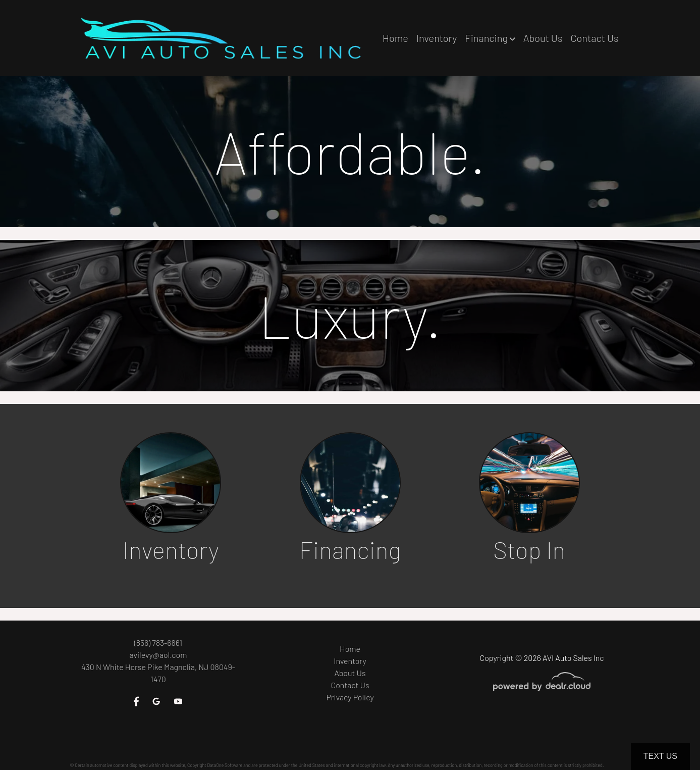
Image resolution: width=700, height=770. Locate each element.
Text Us (660, 756)
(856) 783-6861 (158, 643)
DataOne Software (225, 765)
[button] (490, 38)
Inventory (171, 550)
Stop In (529, 550)
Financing (350, 550)
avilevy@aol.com (158, 655)
